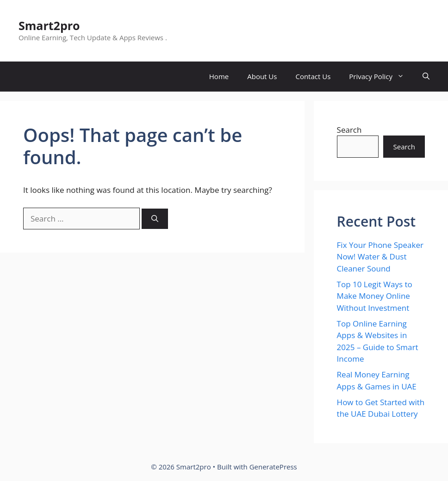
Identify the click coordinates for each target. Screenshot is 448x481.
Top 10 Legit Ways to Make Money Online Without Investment (375, 296)
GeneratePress (273, 467)
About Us (262, 76)
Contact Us (313, 76)
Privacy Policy (381, 77)
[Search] (155, 219)
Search (349, 130)
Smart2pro (49, 25)
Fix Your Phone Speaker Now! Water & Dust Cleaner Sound (380, 257)
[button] (426, 77)
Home (219, 76)
